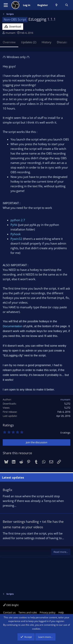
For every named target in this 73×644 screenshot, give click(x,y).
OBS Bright (11, 605)
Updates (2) (29, 42)
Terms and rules (28, 612)
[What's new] (57, 5)
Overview (9, 42)
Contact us (9, 612)
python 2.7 (18, 220)
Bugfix (7, 490)
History (47, 42)
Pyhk (14, 225)
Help (61, 612)
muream (10, 33)
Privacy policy (48, 612)
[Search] (67, 5)
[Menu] (6, 5)
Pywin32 (16, 239)
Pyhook (16, 234)
